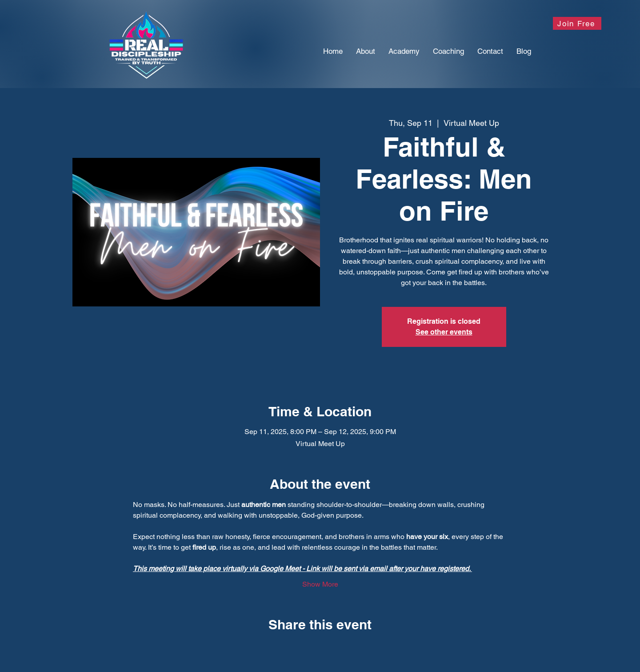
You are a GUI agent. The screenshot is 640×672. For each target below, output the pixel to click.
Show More (320, 584)
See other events (444, 332)
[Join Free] (577, 23)
